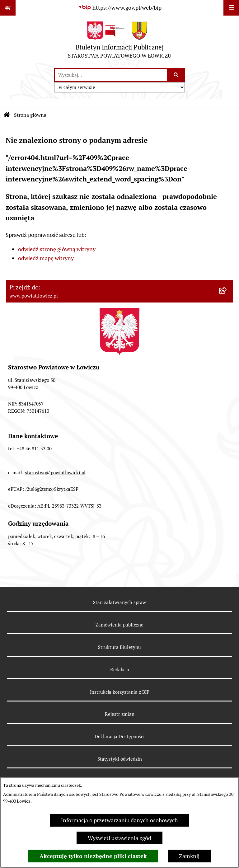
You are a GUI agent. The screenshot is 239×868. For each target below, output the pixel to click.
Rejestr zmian (120, 714)
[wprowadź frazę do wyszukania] (111, 75)
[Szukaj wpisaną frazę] (176, 75)
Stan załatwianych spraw (119, 602)
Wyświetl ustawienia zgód (119, 838)
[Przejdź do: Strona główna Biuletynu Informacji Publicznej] (7, 115)
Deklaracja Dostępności (120, 737)
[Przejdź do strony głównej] (119, 42)
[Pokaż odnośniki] (8, 8)
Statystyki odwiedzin (120, 759)
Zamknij (189, 856)
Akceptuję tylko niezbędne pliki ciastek (93, 856)
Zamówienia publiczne (119, 625)
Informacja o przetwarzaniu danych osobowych (119, 820)
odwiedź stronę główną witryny (57, 249)
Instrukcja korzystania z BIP (120, 692)
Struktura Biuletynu (119, 647)
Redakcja (120, 670)
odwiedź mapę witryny (46, 258)
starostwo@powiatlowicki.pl (55, 473)
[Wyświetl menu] (231, 8)
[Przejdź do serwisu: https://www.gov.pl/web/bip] (120, 8)
